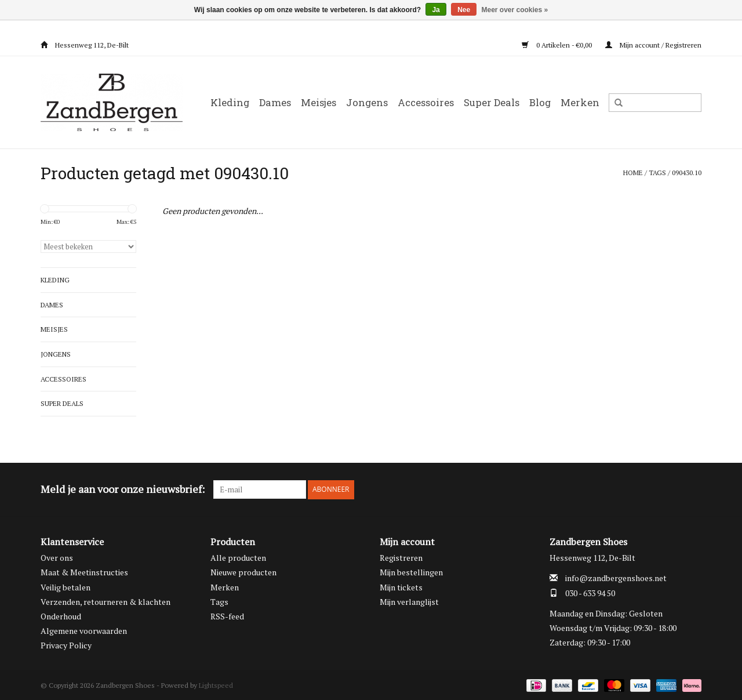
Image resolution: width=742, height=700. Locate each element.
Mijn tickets (401, 587)
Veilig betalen (66, 587)
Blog (540, 102)
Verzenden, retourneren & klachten (106, 601)
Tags (657, 173)
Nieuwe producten (243, 572)
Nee (464, 10)
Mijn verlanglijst (409, 601)
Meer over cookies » (515, 10)
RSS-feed (227, 616)
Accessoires (426, 102)
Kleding (230, 102)
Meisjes (319, 102)
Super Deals (492, 102)
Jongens (367, 102)
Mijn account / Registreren (653, 45)
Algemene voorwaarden (84, 630)
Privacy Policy (66, 645)
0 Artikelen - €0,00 (558, 45)
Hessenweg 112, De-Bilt (85, 45)
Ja (436, 10)
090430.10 (687, 173)
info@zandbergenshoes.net (616, 578)
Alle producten (238, 557)
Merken (580, 102)
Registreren (401, 557)
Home (633, 173)
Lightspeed (216, 685)
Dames (275, 102)
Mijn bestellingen (411, 572)
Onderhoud (61, 616)
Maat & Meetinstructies (84, 572)
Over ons (57, 557)
